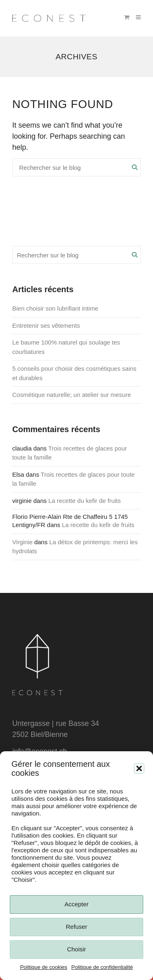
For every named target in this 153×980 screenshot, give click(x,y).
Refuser (76, 927)
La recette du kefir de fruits (84, 501)
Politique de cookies (44, 967)
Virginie (22, 542)
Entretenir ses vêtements (46, 326)
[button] (139, 768)
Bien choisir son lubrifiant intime (55, 308)
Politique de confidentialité (102, 967)
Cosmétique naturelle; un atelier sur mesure (72, 395)
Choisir (76, 949)
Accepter (76, 904)
